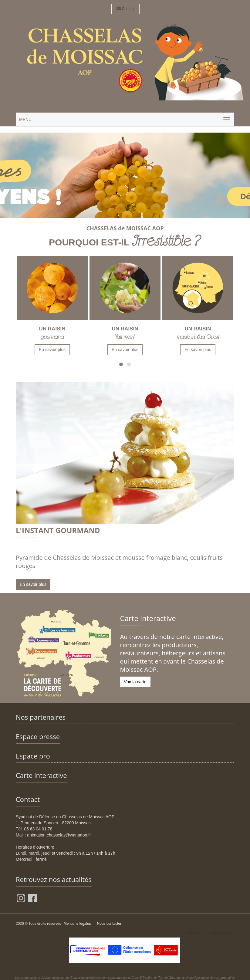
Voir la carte (135, 682)
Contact (125, 9)
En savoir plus (52, 350)
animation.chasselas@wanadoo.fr (59, 835)
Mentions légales (77, 924)
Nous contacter (109, 924)
